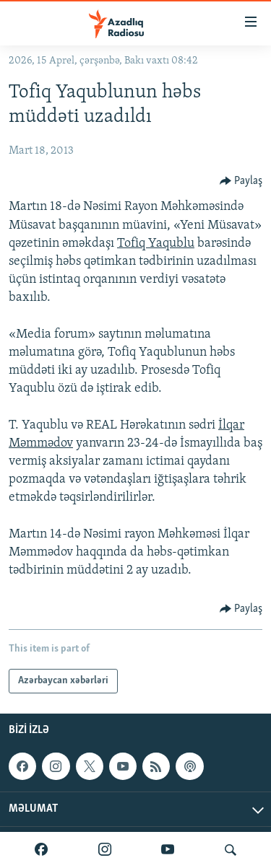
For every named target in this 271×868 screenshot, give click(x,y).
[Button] (241, 181)
